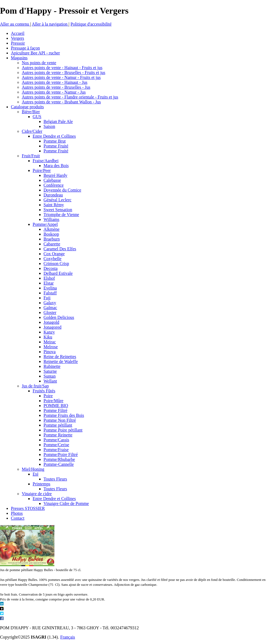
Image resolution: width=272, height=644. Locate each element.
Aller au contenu (15, 24)
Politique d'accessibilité (91, 24)
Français (68, 637)
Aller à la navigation (50, 24)
